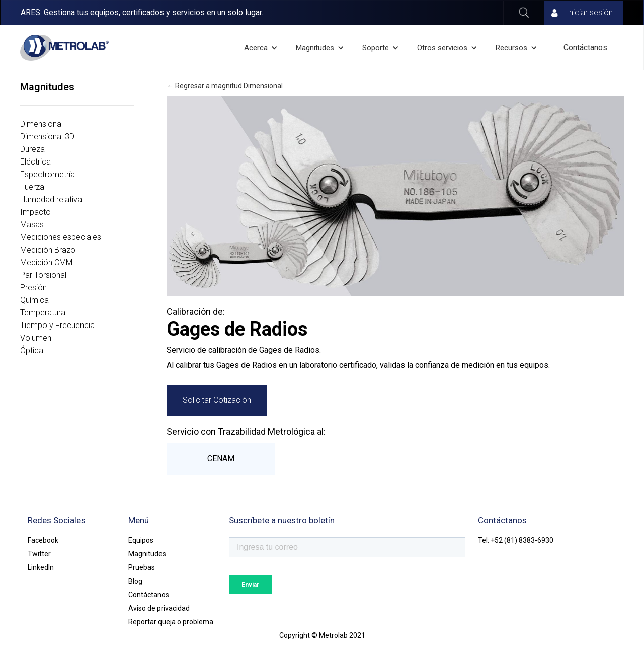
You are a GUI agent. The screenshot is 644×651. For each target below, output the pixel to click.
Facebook (43, 540)
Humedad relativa (51, 199)
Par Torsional (43, 275)
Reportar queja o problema (171, 622)
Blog (135, 581)
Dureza (32, 149)
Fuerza (32, 187)
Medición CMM (46, 262)
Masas (32, 225)
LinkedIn (41, 567)
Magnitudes (147, 554)
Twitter (39, 554)
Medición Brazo (48, 250)
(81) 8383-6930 (529, 540)
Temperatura (43, 313)
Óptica (32, 350)
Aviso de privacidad (159, 608)
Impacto (35, 212)
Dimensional (42, 124)
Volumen (36, 338)
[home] (64, 48)
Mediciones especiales (61, 237)
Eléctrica (35, 162)
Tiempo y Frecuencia (57, 325)
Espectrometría (48, 174)
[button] (262, 48)
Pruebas (142, 567)
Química (34, 300)
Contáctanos (585, 48)
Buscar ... (524, 13)
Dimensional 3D (47, 137)
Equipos (141, 540)
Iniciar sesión (590, 12)
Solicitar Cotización (217, 400)
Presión (33, 288)
